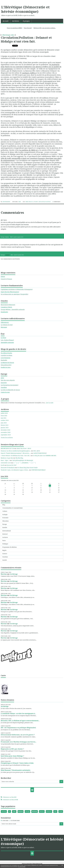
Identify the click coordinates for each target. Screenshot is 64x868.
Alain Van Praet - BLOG (24, 448)
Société (5, 560)
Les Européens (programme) (10, 385)
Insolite (5, 527)
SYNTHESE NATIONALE (38, 470)
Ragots (4, 550)
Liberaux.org (5, 322)
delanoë (36, 202)
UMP (14, 811)
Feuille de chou (6, 367)
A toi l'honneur (6, 358)
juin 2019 (4, 423)
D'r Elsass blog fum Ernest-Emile (28, 468)
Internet (5, 534)
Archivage (14, 574)
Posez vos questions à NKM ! (15, 28)
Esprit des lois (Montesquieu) (10, 292)
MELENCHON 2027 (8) (7, 448)
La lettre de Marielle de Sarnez (10, 390)
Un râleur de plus (6, 353)
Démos (3, 276)
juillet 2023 (4, 413)
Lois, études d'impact (7, 340)
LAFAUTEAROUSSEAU (40, 453)
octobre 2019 (5, 420)
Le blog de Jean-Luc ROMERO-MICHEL (45, 456)
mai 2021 (4, 418)
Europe (5, 524)
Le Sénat (3, 338)
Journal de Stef (12, 465)
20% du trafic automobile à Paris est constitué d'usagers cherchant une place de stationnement (31, 159)
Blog (4, 505)
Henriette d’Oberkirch (8, 468)
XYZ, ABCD (37, 451)
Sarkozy (4, 811)
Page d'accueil (28, 28)
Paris (4, 541)
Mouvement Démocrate (8, 305)
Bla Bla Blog (19, 458)
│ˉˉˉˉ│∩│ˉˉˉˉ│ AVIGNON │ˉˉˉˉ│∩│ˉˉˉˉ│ (25, 463)
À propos (26, 21)
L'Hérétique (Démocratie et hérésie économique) (25, 9)
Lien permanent (6, 202)
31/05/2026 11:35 (6, 463)
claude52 (7, 255)
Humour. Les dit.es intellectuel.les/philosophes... (16, 451)
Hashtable (4, 360)
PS (9, 811)
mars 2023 (4, 416)
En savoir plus (22, 867)
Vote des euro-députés (8, 380)
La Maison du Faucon (7, 363)
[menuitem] (6, 21)
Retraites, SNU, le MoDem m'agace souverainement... (20, 721)
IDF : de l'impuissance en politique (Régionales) (18, 728)
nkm (27, 202)
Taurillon (4, 387)
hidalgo (31, 202)
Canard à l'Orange (6, 279)
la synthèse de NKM (27, 150)
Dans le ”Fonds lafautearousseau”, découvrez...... (16, 453)
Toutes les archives (7, 438)
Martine (4, 574)
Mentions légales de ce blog (37, 864)
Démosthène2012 (6, 365)
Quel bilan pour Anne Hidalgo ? (12, 756)
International (7, 531)
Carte (3, 675)
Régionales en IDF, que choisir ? (12, 749)
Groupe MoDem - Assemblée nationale (13, 309)
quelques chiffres (29, 73)
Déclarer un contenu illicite (27, 864)
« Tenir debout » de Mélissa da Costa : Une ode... (16, 456)
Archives (16, 21)
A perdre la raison (6, 355)
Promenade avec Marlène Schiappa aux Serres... (19, 742)
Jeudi (2, 465)
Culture (5, 511)
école (61, 811)
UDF (55, 811)
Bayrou (20, 811)
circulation (42, 202)
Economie (5, 518)
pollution (48, 202)
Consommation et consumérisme (13, 508)
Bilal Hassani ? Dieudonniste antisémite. (16, 770)
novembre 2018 (6, 432)
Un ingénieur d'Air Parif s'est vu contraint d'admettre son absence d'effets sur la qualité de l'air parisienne (31, 67)
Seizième (5, 557)
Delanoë (49, 811)
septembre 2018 (6, 435)
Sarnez (42, 811)
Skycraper (4, 327)
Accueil (6, 21)
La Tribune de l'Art (7, 325)
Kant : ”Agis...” (5, 460)
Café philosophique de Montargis (23, 460)
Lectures (5, 537)
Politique (5, 544)
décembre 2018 (5, 430)
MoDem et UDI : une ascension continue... (45, 28)
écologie (5, 514)
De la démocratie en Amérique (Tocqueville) (15, 294)
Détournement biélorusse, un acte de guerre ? (18, 735)
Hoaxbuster (4, 312)
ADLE (2, 378)
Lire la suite (50, 403)
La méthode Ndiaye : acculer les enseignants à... (18, 713)
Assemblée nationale (7, 342)
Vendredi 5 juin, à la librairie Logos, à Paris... (15, 470)
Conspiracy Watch (6, 307)
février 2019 (5, 425)
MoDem (35, 811)
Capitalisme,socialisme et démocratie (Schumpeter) (17, 289)
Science (5, 554)
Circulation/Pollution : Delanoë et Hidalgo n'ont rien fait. (26, 39)
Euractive (4, 383)
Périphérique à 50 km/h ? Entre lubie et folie (17, 763)
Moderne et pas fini (7, 458)
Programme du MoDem (10, 547)
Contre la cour (5, 392)
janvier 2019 (5, 428)
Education (6, 521)
